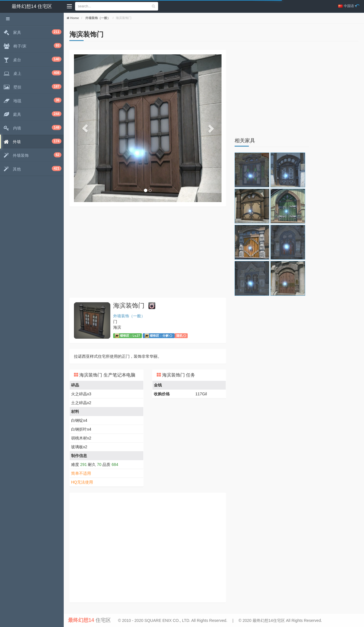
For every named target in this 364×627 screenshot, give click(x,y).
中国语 (348, 6)
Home (74, 18)
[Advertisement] (148, 252)
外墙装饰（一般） (97, 18)
